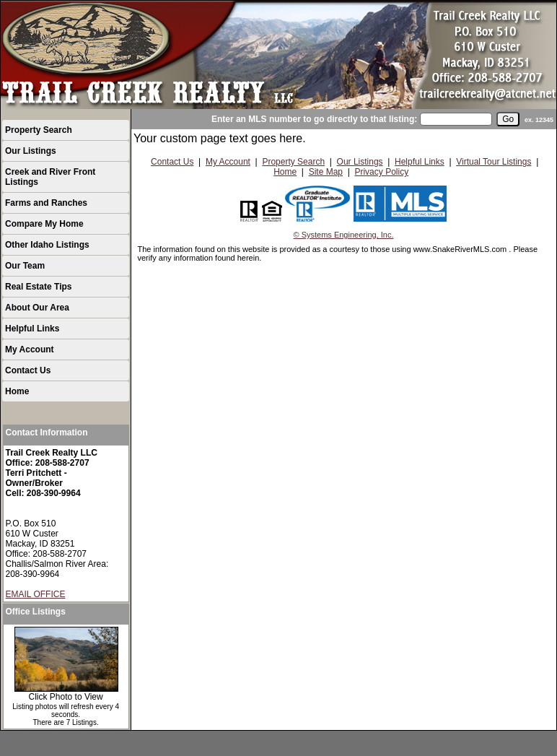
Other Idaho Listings (47, 245)
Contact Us (28, 370)
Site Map (326, 172)
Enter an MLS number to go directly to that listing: (314, 119)
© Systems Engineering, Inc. (344, 235)
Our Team (25, 266)
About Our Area (37, 308)
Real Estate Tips (38, 287)
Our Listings (31, 151)
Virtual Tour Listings (494, 162)
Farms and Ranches (46, 203)
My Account (30, 349)
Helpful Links (32, 329)
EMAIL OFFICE (36, 594)
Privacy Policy (381, 172)
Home (17, 391)
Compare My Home (44, 224)
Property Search (39, 130)
